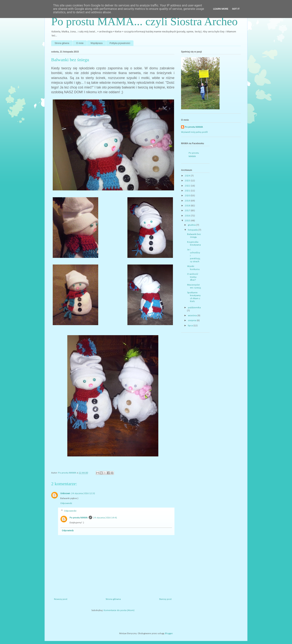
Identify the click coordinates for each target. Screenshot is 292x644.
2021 (188, 191)
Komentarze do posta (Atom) (119, 610)
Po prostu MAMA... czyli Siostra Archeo (144, 21)
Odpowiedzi (70, 511)
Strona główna (62, 43)
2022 (188, 186)
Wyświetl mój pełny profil (194, 132)
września (193, 316)
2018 (188, 206)
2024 (188, 176)
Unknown (65, 493)
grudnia (192, 225)
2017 (188, 211)
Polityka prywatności (120, 43)
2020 (188, 196)
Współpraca (96, 43)
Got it (236, 9)
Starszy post (165, 599)
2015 (188, 221)
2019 (188, 201)
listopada (193, 230)
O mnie (80, 43)
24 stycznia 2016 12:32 (83, 493)
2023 (188, 181)
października (194, 308)
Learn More (221, 9)
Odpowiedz (66, 503)
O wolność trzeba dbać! (193, 277)
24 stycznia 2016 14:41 (105, 518)
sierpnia (192, 320)
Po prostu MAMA (79, 518)
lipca (191, 326)
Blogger (169, 633)
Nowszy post (61, 599)
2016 (188, 216)
